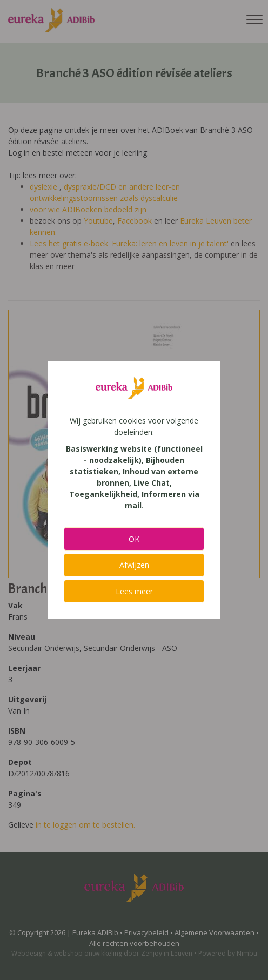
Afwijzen (134, 565)
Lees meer (134, 591)
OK (134, 539)
